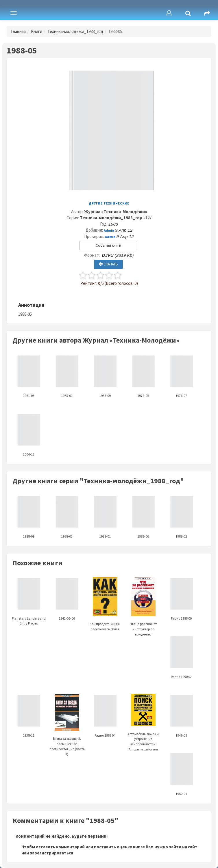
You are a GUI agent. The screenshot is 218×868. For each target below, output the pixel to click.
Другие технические (109, 203)
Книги (37, 31)
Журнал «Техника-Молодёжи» (116, 212)
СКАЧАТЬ (108, 264)
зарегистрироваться (51, 853)
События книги (108, 245)
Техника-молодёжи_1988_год (75, 31)
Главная (18, 31)
